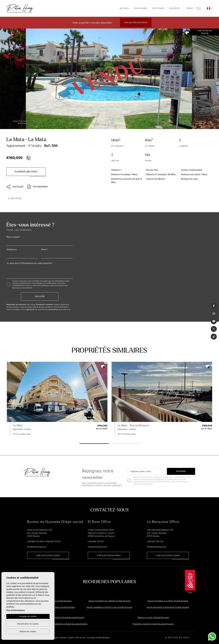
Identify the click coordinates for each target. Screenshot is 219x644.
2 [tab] (125, 444)
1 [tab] (94, 444)
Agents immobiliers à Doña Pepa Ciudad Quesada (168, 607)
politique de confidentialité (47, 283)
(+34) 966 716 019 (96, 542)
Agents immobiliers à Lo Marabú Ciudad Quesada (109, 601)
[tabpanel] (57, 399)
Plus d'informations (16, 610)
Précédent (20, 122)
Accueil (125, 8)
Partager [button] (14, 187)
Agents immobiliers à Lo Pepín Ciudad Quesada (168, 601)
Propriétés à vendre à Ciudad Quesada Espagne (153, 624)
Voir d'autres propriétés (136, 23)
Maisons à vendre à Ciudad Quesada (153, 618)
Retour (15, 198)
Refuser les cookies (28, 631)
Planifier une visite (26, 172)
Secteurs (158, 8)
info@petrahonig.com (37, 547)
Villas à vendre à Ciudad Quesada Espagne (66, 618)
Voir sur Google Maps (48, 555)
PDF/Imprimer (38, 187)
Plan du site (80, 638)
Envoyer (175, 8)
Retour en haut (178, 638)
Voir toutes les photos (205, 32)
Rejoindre (181, 471)
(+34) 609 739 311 (53, 542)
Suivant (201, 122)
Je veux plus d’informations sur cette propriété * (30, 263)
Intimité (63, 638)
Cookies (71, 638)
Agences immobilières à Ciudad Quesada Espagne (66, 624)
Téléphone (12, 249)
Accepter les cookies (28, 616)
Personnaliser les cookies (28, 624)
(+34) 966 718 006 (35, 542)
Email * (45, 249)
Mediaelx (106, 638)
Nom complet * (14, 237)
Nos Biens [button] (141, 8)
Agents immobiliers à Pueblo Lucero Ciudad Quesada (109, 607)
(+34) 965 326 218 (155, 542)
